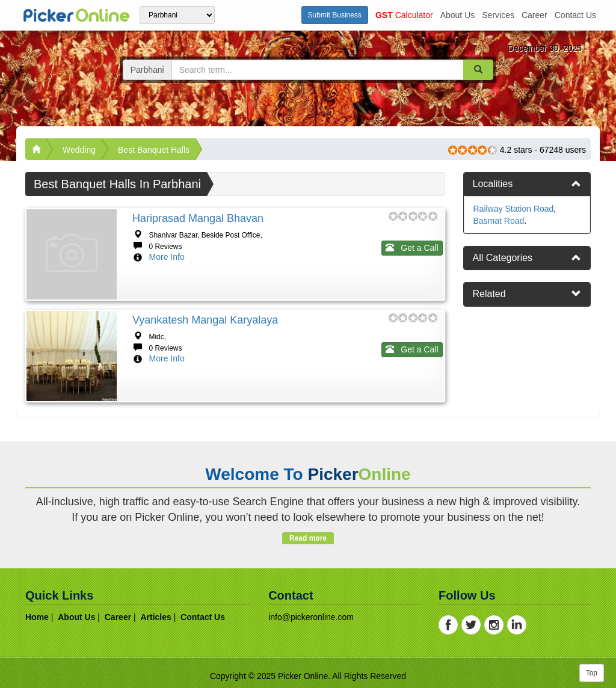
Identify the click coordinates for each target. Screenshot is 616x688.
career (534, 15)
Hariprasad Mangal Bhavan (198, 218)
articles (156, 617)
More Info (167, 257)
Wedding (79, 150)
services (498, 15)
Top (592, 673)
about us (458, 15)
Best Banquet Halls (154, 150)
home (37, 617)
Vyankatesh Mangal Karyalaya (205, 320)
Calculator (404, 15)
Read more (308, 538)
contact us (575, 15)
